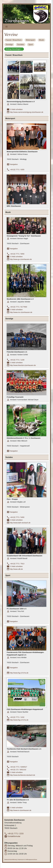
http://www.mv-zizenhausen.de (21, 312)
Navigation (14, 164)
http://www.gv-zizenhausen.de (21, 259)
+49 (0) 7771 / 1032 (17, 717)
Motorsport (30, 40)
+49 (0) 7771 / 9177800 (18, 307)
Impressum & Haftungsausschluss (27, 859)
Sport (31, 45)
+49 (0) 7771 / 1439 (17, 360)
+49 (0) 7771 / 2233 (16, 834)
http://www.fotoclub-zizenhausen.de (23, 365)
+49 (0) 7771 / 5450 (17, 517)
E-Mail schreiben (16, 109)
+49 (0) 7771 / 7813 (17, 564)
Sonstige (9, 45)
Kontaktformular (14, 836)
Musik (41, 40)
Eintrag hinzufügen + (14, 49)
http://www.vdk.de (16, 569)
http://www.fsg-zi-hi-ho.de (19, 673)
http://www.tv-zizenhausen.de (21, 810)
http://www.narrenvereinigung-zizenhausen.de (27, 112)
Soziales (21, 45)
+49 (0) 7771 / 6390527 (18, 767)
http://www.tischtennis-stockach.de (22, 775)
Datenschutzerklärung (11, 859)
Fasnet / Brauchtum (14, 40)
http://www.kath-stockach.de (20, 523)
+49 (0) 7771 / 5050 (17, 254)
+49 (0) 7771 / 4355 (17, 170)
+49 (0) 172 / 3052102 (18, 770)
